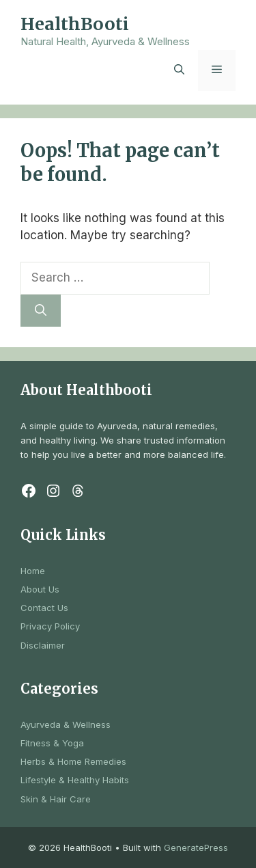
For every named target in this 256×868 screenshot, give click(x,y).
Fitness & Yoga (52, 743)
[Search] (41, 311)
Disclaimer (43, 645)
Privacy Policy (50, 626)
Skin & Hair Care (56, 799)
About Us (40, 589)
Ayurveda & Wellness (66, 724)
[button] (179, 70)
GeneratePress (196, 847)
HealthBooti (75, 24)
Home (33, 571)
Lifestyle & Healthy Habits (75, 780)
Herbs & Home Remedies (73, 761)
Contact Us (44, 608)
